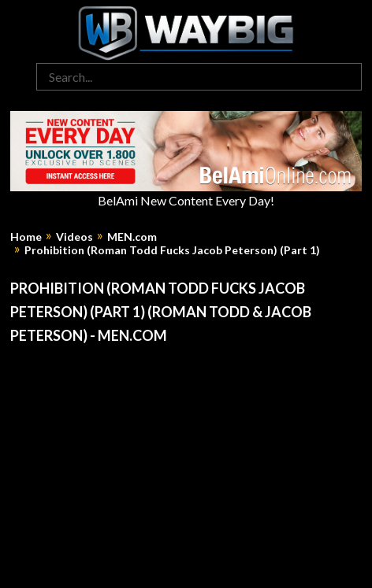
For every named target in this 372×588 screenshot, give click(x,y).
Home (26, 237)
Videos (74, 237)
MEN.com (132, 237)
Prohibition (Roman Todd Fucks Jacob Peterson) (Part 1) (172, 250)
